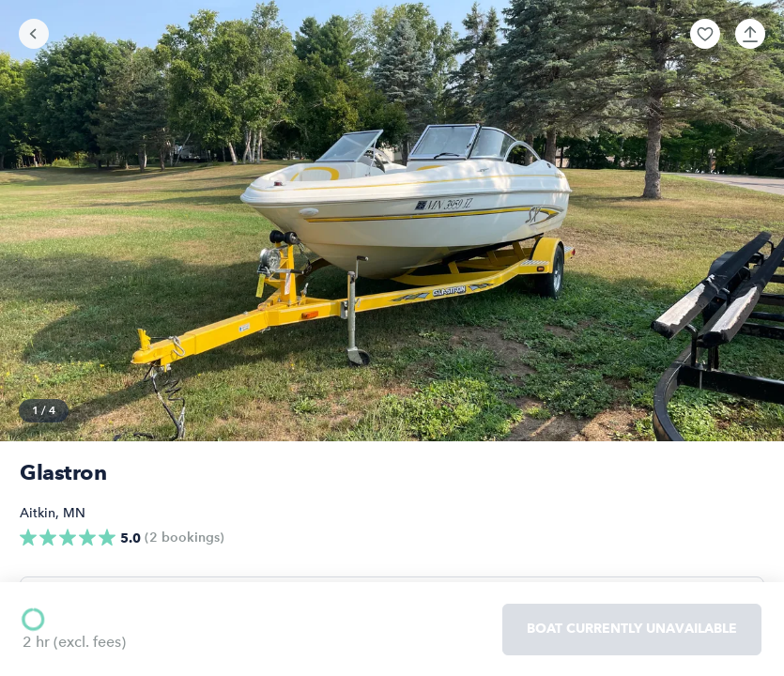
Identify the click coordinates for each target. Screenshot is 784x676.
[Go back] (34, 34)
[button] (705, 34)
